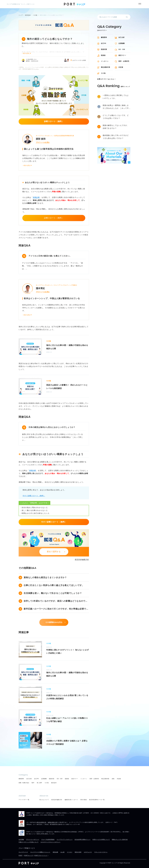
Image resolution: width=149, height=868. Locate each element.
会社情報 (21, 840)
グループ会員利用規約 (48, 840)
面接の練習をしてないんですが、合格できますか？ (116, 127)
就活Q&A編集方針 (82, 560)
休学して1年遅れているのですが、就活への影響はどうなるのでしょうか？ (56, 601)
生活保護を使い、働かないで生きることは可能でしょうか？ (53, 593)
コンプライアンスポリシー (65, 840)
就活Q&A (54, 783)
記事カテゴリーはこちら (106, 79)
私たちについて (44, 800)
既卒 (33, 783)
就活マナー (122, 55)
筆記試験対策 (105, 67)
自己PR (104, 43)
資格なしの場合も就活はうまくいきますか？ (45, 577)
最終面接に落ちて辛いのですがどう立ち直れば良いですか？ (116, 137)
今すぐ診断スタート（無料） (34, 496)
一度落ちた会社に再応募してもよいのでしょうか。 (116, 97)
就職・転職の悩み (24, 783)
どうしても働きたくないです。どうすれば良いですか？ (116, 117)
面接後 (103, 55)
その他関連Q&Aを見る (54, 622)
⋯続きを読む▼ (26, 53)
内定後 (121, 67)
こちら (37, 69)
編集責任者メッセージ (71, 800)
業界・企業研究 (124, 61)
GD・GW (122, 49)
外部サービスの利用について (101, 840)
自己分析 (122, 37)
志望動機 (122, 43)
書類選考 (104, 37)
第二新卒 (39, 783)
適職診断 (36, 197)
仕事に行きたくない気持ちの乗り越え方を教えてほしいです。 (54, 585)
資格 (113, 779)
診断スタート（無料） (54, 218)
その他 (103, 73)
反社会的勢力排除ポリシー (83, 840)
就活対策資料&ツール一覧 (97, 800)
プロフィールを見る (43, 142)
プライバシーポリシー (33, 840)
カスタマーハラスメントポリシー (50, 842)
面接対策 (104, 49)
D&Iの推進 (84, 800)
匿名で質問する (54, 552)
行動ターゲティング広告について (29, 842)
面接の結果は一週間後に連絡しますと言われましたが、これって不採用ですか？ (116, 107)
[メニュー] (140, 4)
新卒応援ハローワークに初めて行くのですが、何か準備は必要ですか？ (56, 609)
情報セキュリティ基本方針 (120, 840)
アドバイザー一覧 (24, 800)
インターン (105, 61)
